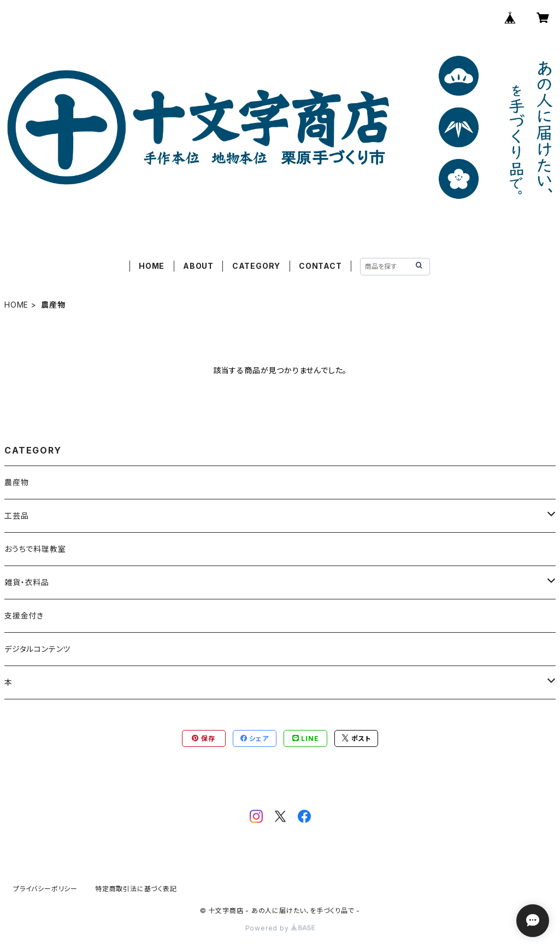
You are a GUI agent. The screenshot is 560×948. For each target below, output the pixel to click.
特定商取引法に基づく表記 (136, 889)
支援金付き (24, 616)
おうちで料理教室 (35, 549)
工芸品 (16, 516)
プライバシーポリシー (45, 889)
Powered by (280, 928)
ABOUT (198, 266)
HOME (152, 266)
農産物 (16, 482)
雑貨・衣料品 (27, 582)
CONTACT (320, 266)
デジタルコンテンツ (37, 649)
